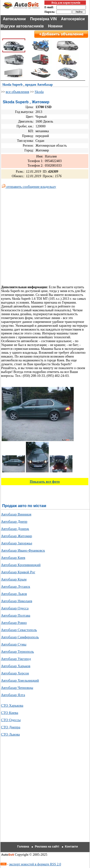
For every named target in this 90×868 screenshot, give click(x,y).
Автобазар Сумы (14, 644)
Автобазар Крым (14, 579)
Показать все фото (45, 482)
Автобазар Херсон (15, 673)
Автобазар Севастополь (19, 630)
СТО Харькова (12, 705)
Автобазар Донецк (15, 529)
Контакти (72, 847)
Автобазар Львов (14, 594)
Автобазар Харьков (16, 666)
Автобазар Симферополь (20, 637)
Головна (23, 847)
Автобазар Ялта (13, 695)
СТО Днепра (11, 727)
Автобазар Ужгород (16, 659)
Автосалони (14, 19)
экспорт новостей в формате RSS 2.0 (35, 864)
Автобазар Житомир (17, 536)
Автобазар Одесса (15, 608)
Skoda (39, 92)
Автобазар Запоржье (17, 543)
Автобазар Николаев (17, 601)
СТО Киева (10, 713)
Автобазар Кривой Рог (18, 572)
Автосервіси (73, 19)
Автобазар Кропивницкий (21, 565)
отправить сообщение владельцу (29, 187)
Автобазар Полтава (16, 615)
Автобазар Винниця (16, 514)
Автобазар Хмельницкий (20, 680)
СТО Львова (10, 734)
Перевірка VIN (43, 19)
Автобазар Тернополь (17, 652)
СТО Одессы (11, 720)
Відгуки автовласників (22, 26)
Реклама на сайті (47, 847)
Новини (55, 26)
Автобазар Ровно (14, 623)
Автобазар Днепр (14, 522)
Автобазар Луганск (16, 587)
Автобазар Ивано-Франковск (23, 550)
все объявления (18, 92)
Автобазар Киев (13, 558)
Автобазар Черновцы (17, 688)
